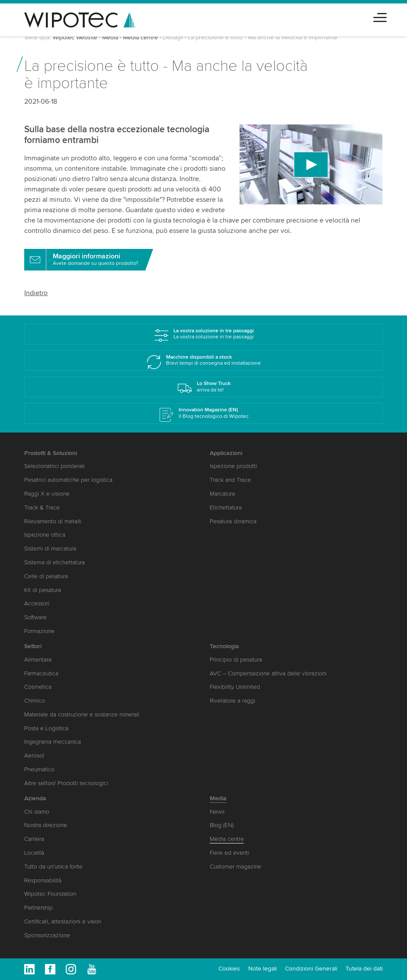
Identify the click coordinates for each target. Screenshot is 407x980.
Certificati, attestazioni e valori (63, 921)
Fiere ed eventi (229, 853)
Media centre (140, 37)
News (217, 812)
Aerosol (34, 756)
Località (34, 853)
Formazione (39, 631)
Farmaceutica (41, 673)
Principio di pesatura (236, 660)
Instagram (71, 969)
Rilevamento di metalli (53, 521)
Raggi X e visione (47, 494)
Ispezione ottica (45, 535)
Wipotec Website (75, 37)
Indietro (36, 293)
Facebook (50, 969)
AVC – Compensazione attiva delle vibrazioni (268, 673)
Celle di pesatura (46, 576)
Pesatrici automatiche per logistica (68, 480)
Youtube (92, 969)
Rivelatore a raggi (232, 701)
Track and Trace (230, 480)
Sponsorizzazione (47, 935)
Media (110, 37)
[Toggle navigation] (380, 16)
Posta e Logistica (46, 728)
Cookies (229, 969)
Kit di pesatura (43, 590)
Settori (33, 646)
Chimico (35, 701)
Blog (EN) (222, 825)
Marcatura (222, 494)
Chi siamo (37, 812)
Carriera (34, 839)
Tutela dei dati (364, 969)
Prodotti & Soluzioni (51, 453)
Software (35, 617)
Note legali (263, 969)
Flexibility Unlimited (235, 687)
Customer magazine (236, 867)
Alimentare (38, 660)
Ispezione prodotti (233, 466)
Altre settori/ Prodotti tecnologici (66, 783)
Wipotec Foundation (50, 894)
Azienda (35, 798)
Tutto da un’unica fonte (53, 867)
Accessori (37, 603)
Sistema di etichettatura (54, 562)
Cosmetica (38, 687)
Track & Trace (42, 507)
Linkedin (29, 969)
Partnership (38, 908)
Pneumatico (39, 769)
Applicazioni (226, 453)
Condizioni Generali (311, 969)
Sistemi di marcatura (50, 549)
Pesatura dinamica (233, 521)
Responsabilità (43, 880)
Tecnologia (224, 646)
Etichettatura (226, 507)
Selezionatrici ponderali (54, 466)
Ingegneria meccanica (53, 742)
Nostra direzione (46, 825)
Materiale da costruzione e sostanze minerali (82, 714)
